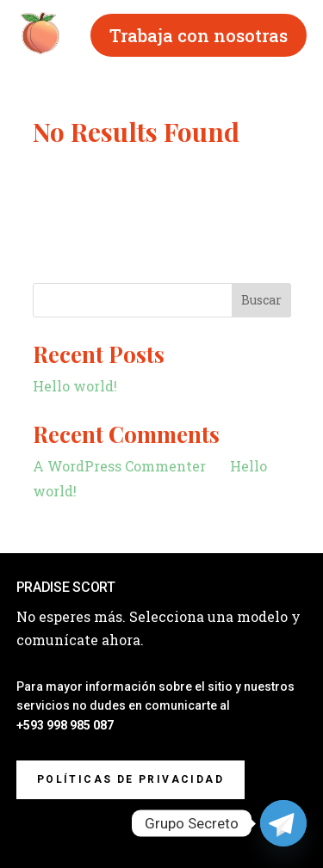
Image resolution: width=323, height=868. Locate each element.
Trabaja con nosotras (199, 35)
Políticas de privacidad (130, 779)
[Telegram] (283, 823)
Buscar (261, 300)
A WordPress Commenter (119, 466)
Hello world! (75, 386)
